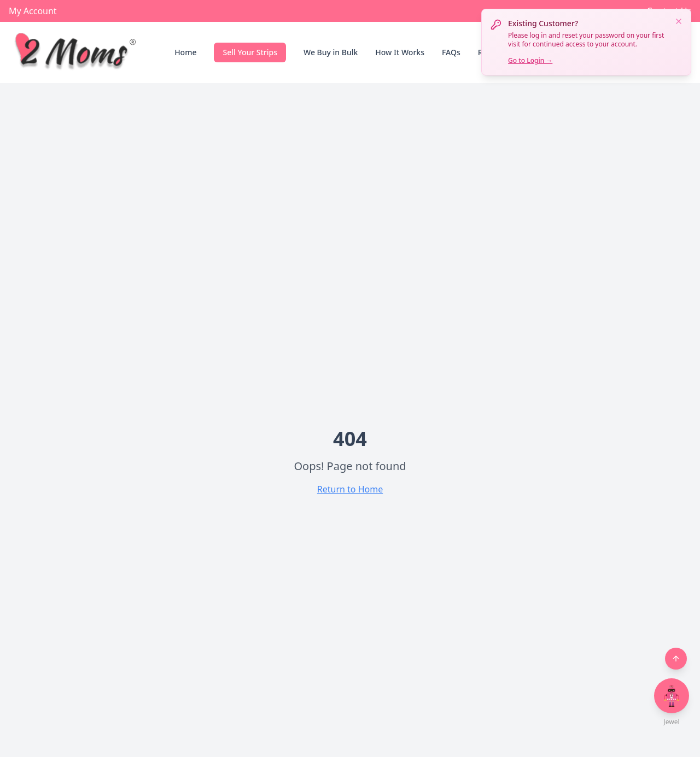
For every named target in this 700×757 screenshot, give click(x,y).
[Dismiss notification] (679, 21)
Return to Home (350, 489)
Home (185, 52)
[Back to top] (676, 659)
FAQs (451, 52)
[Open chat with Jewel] (672, 696)
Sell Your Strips (250, 52)
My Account (33, 11)
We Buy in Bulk (331, 52)
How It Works (400, 52)
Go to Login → (530, 60)
